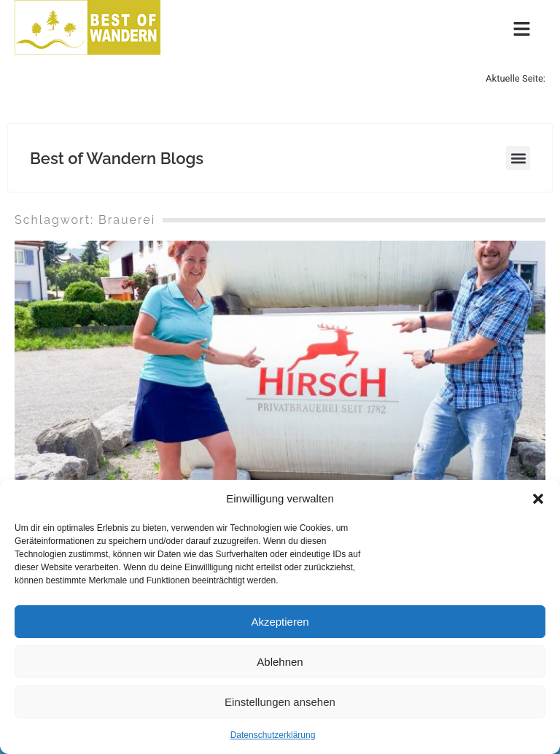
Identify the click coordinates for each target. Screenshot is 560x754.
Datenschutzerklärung (273, 735)
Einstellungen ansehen (280, 702)
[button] (538, 499)
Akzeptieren (280, 622)
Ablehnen (280, 662)
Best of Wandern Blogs (117, 158)
